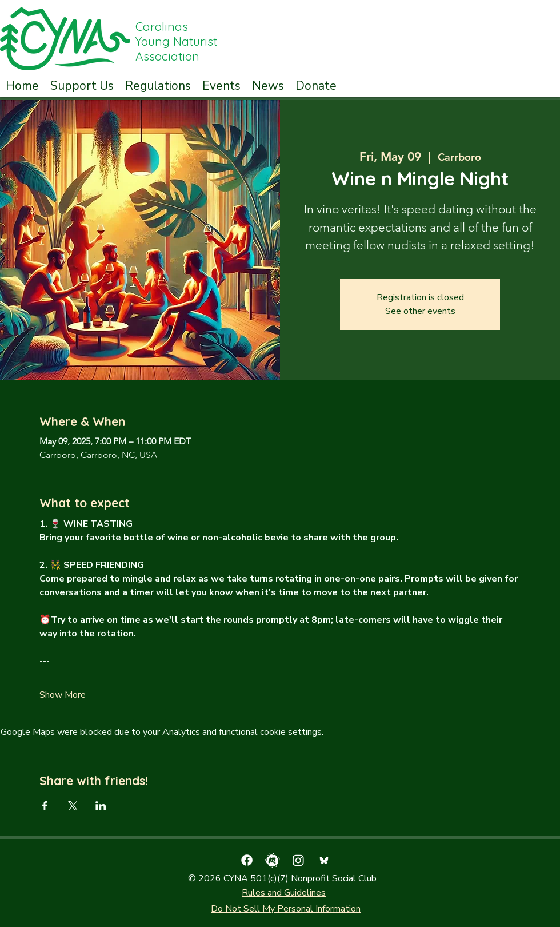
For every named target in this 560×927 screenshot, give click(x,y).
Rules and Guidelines (284, 893)
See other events (420, 311)
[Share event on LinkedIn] (101, 806)
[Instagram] (298, 860)
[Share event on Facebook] (45, 806)
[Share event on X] (73, 806)
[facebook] (247, 860)
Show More (63, 695)
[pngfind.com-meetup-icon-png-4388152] (273, 860)
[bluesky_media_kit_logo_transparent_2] (324, 860)
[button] (82, 85)
